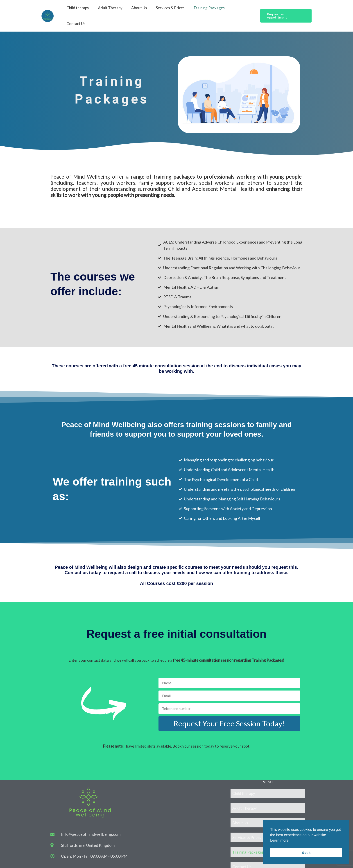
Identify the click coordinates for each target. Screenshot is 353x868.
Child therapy (82, 10)
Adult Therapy (114, 10)
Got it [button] (306, 853)
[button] (286, 10)
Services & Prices (171, 10)
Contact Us (242, 10)
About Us (141, 10)
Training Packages (209, 10)
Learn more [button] (279, 840)
